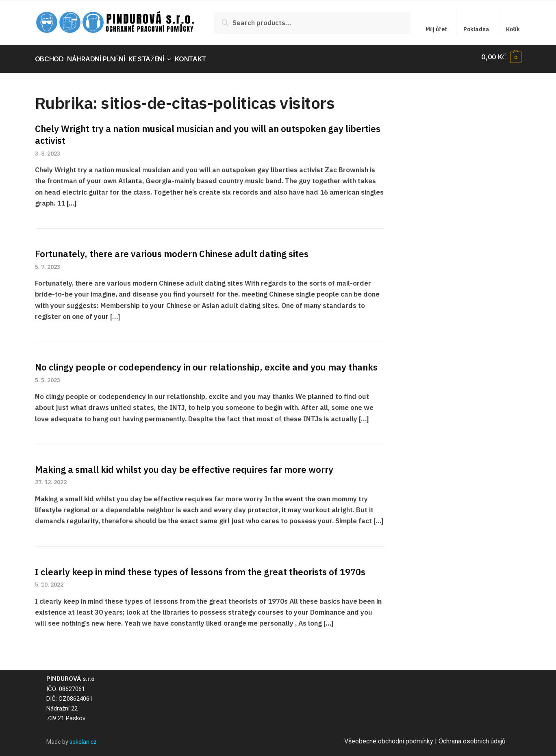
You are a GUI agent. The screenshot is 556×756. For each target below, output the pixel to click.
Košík (513, 29)
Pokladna (476, 29)
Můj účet (436, 29)
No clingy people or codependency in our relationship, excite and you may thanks (206, 363)
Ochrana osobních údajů (472, 738)
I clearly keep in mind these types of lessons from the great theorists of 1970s (200, 568)
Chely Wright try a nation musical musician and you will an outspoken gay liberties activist (208, 131)
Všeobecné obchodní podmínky (389, 738)
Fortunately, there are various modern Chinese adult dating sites (172, 250)
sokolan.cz (83, 738)
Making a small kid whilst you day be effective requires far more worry (184, 465)
